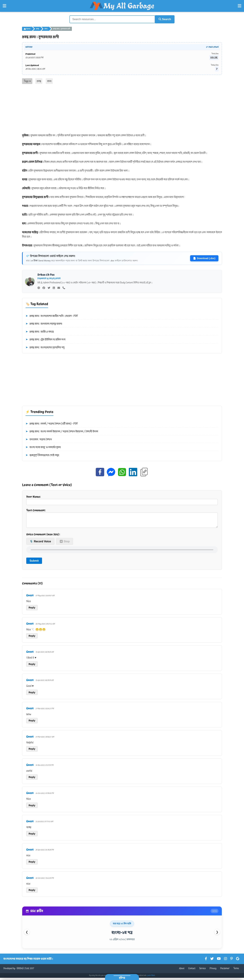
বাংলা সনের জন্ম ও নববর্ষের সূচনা (43, 447)
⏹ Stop (65, 544)
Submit (34, 563)
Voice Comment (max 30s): (43, 537)
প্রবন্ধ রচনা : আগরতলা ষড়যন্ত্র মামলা (44, 324)
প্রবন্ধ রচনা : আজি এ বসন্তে (40, 331)
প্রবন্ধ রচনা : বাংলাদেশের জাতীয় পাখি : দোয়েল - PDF (52, 316)
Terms (236, 971)
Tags (27, 81)
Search (164, 19)
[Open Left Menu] (4, 6)
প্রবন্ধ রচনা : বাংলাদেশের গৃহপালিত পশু (45, 347)
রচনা (46, 28)
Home (27, 28)
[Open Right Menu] (240, 6)
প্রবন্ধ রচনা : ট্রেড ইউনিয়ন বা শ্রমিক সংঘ (45, 339)
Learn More (151, 978)
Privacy (213, 971)
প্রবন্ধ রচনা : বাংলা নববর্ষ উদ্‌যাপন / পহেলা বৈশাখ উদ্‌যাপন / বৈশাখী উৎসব (62, 431)
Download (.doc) (204, 258)
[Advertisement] (122, 109)
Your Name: (122, 499)
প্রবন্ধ (37, 28)
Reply (32, 610)
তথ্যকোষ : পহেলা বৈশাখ (39, 439)
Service (202, 971)
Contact (192, 971)
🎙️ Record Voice (40, 544)
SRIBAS (20, 971)
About (182, 971)
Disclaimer (225, 971)
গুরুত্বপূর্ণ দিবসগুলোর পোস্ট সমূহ (42, 455)
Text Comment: (122, 519)
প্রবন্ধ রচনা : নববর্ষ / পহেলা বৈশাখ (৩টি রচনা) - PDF (52, 423)
